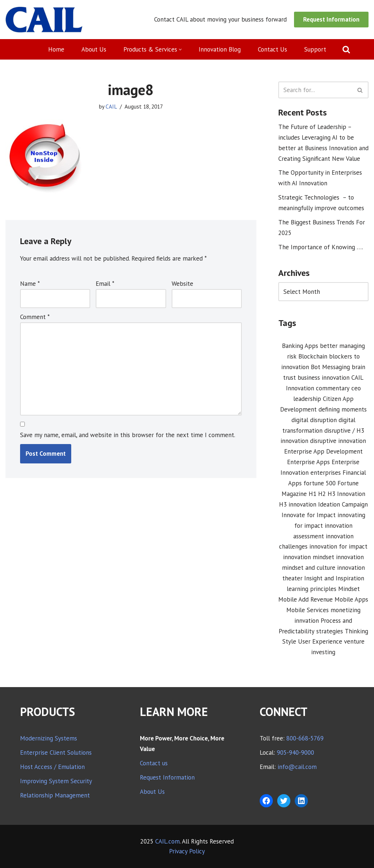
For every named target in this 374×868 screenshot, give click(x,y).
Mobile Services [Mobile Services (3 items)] (308, 610)
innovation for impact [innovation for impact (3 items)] (338, 546)
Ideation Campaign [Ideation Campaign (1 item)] (343, 504)
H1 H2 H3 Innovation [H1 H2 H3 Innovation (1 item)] (337, 494)
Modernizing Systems (49, 738)
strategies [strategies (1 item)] (330, 631)
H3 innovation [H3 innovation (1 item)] (298, 504)
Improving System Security (56, 781)
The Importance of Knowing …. (321, 247)
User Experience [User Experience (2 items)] (320, 641)
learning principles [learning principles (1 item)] (312, 589)
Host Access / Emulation (52, 767)
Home (56, 49)
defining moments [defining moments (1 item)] (343, 409)
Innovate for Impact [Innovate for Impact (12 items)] (309, 515)
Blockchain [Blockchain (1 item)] (313, 356)
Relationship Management (55, 795)
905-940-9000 (295, 753)
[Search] (346, 49)
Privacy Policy (187, 851)
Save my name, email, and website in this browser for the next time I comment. (128, 435)
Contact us (154, 763)
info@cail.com (297, 767)
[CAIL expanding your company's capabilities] (44, 20)
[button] (180, 50)
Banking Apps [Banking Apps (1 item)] (300, 346)
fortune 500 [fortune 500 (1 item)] (320, 483)
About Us (94, 49)
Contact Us (272, 49)
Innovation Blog (220, 49)
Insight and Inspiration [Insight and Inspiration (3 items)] (334, 578)
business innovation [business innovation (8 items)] (324, 378)
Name (30, 284)
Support (315, 49)
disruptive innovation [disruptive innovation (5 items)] (338, 441)
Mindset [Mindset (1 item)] (349, 589)
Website (182, 284)
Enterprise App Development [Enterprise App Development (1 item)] (323, 451)
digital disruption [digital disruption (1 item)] (314, 420)
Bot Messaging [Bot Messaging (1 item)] (330, 367)
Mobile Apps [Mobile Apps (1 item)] (351, 599)
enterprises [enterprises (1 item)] (326, 473)
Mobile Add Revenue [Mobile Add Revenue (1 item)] (306, 599)
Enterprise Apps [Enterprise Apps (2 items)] (308, 462)
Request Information (331, 19)
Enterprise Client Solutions (56, 753)
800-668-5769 (305, 738)
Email (105, 284)
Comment (35, 317)
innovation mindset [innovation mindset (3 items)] (309, 557)
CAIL (111, 106)
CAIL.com (167, 841)
